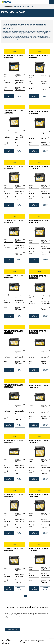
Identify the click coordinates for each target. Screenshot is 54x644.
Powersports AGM (28, 7)
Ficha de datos (21, 96)
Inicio (4, 7)
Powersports (18, 7)
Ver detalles (10, 96)
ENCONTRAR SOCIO (12, 629)
